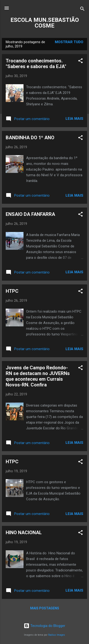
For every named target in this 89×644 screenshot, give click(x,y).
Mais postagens (45, 608)
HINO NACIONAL (24, 533)
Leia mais (74, 119)
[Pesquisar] (82, 10)
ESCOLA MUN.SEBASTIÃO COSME (45, 23)
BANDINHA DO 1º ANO (30, 138)
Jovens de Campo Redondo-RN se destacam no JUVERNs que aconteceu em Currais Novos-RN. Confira (38, 376)
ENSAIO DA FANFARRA (30, 214)
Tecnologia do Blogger (44, 626)
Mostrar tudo (69, 42)
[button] (80, 62)
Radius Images (57, 635)
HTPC (12, 291)
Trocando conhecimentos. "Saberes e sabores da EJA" (36, 64)
